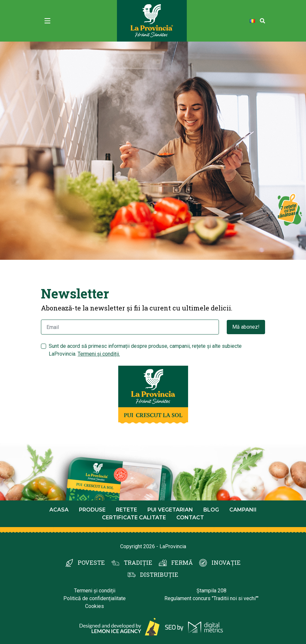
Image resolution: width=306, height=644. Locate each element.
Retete (127, 510)
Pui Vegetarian (170, 510)
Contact (190, 518)
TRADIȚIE (138, 562)
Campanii (243, 510)
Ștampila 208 (211, 591)
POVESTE (91, 562)
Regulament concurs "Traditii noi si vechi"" (211, 598)
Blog (211, 510)
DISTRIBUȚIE (159, 575)
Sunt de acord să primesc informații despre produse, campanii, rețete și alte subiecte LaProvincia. (145, 350)
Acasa (59, 510)
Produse (92, 510)
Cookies (95, 606)
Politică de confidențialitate (95, 598)
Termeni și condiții (95, 591)
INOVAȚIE (226, 562)
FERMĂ (182, 562)
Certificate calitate (134, 518)
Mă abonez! (246, 327)
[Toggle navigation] (47, 21)
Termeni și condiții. (99, 354)
